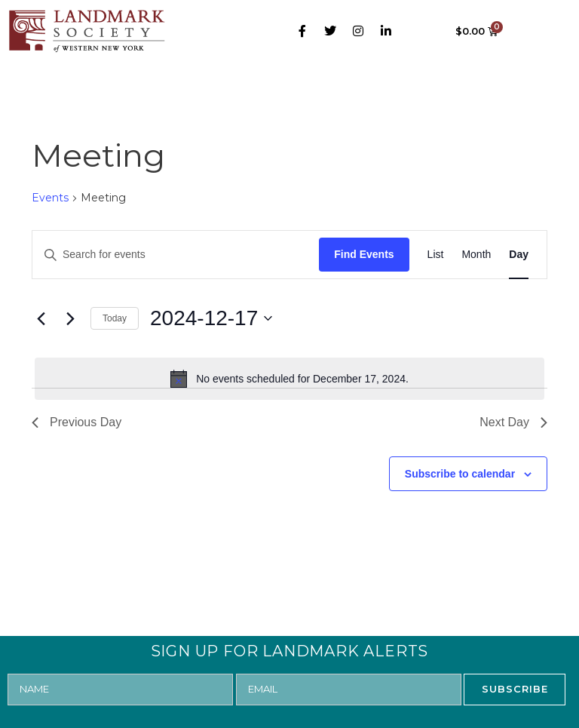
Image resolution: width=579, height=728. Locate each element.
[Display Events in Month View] (476, 255)
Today (115, 318)
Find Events (364, 254)
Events (50, 198)
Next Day (513, 422)
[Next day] (70, 318)
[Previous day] (41, 318)
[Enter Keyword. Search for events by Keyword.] (176, 255)
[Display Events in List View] (436, 255)
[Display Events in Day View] (519, 255)
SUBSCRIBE (515, 689)
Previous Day (77, 422)
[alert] (289, 379)
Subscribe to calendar (460, 474)
